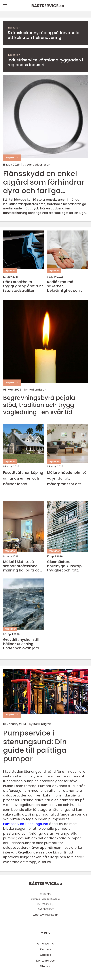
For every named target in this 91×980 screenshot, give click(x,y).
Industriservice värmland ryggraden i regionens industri (45, 62)
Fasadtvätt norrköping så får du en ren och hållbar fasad (23, 478)
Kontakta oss (45, 961)
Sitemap (46, 966)
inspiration (14, 28)
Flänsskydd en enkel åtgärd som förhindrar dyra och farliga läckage (44, 182)
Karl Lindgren (37, 390)
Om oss (45, 949)
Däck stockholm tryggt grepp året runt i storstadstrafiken (23, 286)
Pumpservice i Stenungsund (26, 824)
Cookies (45, 955)
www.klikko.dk (49, 915)
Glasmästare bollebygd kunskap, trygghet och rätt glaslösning (65, 566)
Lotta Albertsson (39, 165)
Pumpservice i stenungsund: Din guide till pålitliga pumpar (35, 746)
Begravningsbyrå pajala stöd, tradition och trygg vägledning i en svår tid (39, 405)
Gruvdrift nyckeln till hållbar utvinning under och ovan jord (21, 644)
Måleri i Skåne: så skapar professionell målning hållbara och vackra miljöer (22, 566)
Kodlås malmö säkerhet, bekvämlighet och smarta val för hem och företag (64, 286)
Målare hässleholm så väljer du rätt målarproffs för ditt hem (67, 478)
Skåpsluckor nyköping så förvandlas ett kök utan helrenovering (45, 35)
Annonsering (45, 943)
